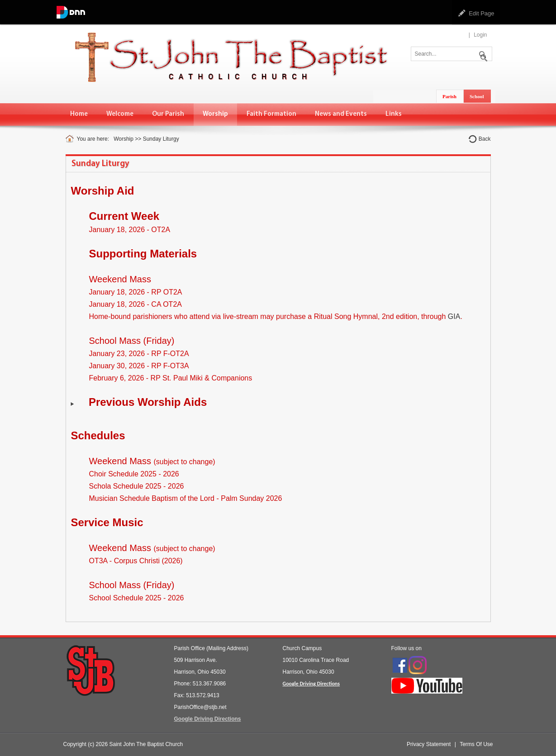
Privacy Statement (429, 744)
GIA (454, 316)
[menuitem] (79, 114)
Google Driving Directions (208, 719)
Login (480, 35)
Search (482, 53)
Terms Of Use (476, 744)
